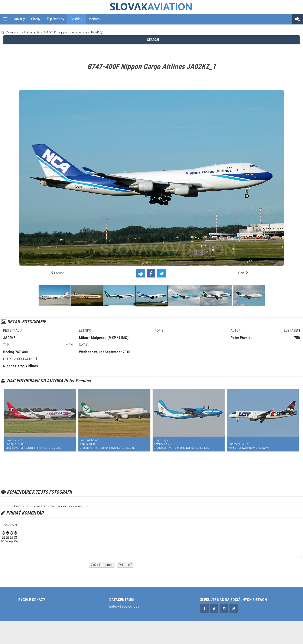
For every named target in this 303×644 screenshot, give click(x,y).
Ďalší (242, 273)
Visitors (95, 19)
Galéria (76, 19)
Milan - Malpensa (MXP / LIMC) (104, 338)
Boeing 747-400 (15, 352)
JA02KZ (9, 338)
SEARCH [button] (151, 40)
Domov (11, 32)
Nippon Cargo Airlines (21, 366)
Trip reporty (55, 19)
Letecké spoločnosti (124, 607)
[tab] (151, 40)
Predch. (60, 273)
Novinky (19, 19)
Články (36, 19)
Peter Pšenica (242, 338)
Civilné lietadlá (30, 32)
